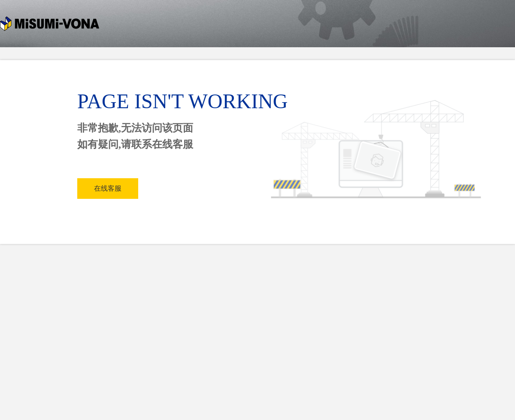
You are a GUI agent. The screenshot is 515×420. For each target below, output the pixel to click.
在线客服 (108, 188)
